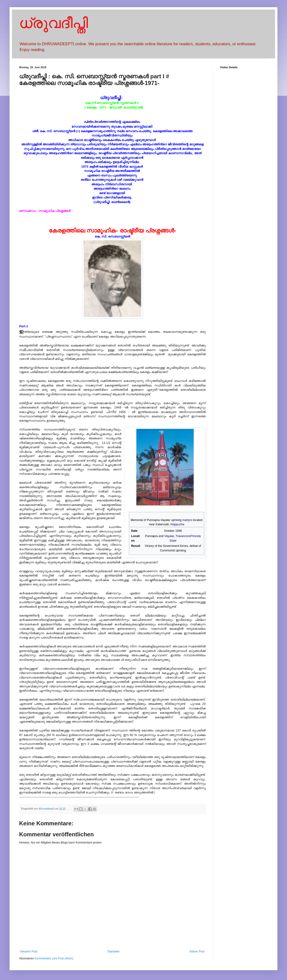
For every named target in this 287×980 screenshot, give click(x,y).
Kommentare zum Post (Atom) (54, 958)
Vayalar (169, 536)
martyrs (187, 520)
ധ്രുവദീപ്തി (54, 23)
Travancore (183, 536)
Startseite (113, 952)
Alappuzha (177, 524)
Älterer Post (197, 952)
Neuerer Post (29, 952)
